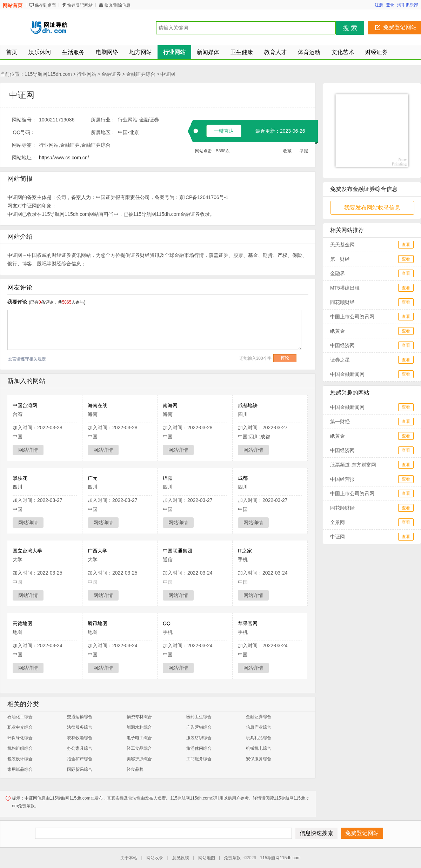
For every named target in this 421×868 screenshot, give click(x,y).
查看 (406, 245)
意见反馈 (181, 858)
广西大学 (98, 551)
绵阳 (168, 478)
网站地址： (24, 158)
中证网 (168, 74)
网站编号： (24, 120)
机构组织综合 (20, 748)
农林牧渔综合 (80, 738)
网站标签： (24, 145)
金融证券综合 (141, 74)
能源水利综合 (139, 727)
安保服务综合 (259, 759)
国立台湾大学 (27, 551)
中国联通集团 (178, 551)
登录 (390, 5)
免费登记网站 (400, 27)
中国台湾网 (25, 405)
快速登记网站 (80, 5)
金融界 (338, 273)
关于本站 (129, 858)
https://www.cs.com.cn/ (64, 158)
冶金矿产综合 (80, 759)
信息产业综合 (259, 727)
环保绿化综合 (20, 738)
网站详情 (28, 450)
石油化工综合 (20, 717)
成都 (243, 478)
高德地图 (22, 623)
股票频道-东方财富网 (353, 465)
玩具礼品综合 (259, 738)
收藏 (287, 151)
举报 (304, 151)
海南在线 (98, 405)
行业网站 (87, 74)
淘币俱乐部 (408, 5)
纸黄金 (338, 331)
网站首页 (13, 5)
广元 (93, 478)
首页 (12, 52)
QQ (167, 623)
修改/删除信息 (117, 5)
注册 (379, 5)
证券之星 (340, 360)
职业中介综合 (20, 727)
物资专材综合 (139, 717)
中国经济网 (342, 345)
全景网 (338, 522)
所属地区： (103, 132)
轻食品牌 (135, 769)
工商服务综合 (199, 759)
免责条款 (232, 858)
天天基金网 (342, 245)
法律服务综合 (80, 727)
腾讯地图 (98, 623)
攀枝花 (20, 478)
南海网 (170, 405)
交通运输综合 (80, 717)
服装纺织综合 (199, 738)
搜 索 (350, 28)
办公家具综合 (80, 748)
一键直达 (224, 131)
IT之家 (245, 551)
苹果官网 (248, 623)
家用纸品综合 (20, 769)
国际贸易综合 (80, 769)
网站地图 (207, 858)
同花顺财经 (342, 302)
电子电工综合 (139, 738)
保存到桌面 (45, 5)
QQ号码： (24, 132)
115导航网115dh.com (48, 74)
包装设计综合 (20, 759)
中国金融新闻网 (347, 374)
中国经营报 (342, 479)
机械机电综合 (259, 748)
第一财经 (340, 259)
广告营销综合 (199, 727)
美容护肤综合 (139, 759)
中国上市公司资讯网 (352, 317)
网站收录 (155, 858)
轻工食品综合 (139, 748)
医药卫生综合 (199, 717)
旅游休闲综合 (199, 748)
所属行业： (103, 120)
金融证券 (111, 74)
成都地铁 (248, 405)
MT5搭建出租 (345, 288)
